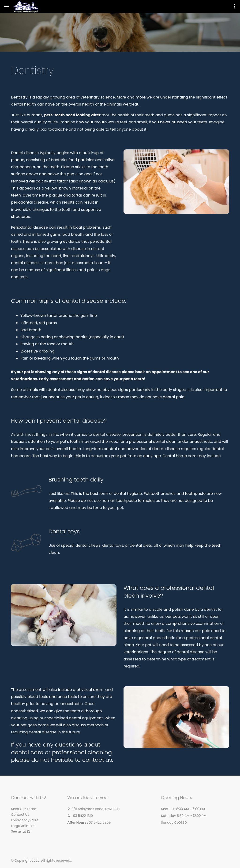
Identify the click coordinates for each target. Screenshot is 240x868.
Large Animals (23, 826)
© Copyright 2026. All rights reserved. (41, 860)
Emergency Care (25, 820)
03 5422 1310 (83, 816)
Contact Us (20, 815)
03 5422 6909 (100, 823)
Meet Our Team (24, 809)
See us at (19, 831)
